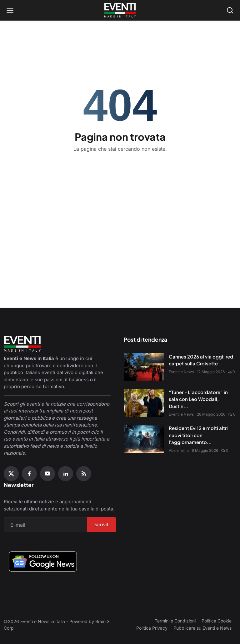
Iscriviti (102, 525)
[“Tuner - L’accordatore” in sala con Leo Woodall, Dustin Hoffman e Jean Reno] (144, 403)
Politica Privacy (152, 628)
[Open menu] (10, 10)
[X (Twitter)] (11, 474)
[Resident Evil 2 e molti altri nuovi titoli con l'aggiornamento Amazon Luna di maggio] (144, 439)
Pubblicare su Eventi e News (202, 628)
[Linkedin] (66, 474)
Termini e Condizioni (175, 621)
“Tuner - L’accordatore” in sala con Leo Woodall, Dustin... (198, 399)
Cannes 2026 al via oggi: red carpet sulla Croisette (201, 360)
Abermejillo (179, 450)
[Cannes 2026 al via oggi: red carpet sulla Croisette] (144, 367)
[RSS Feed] (84, 474)
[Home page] (120, 10)
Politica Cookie (217, 621)
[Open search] (230, 10)
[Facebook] (29, 474)
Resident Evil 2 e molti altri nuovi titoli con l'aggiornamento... (198, 435)
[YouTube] (47, 474)
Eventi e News (181, 372)
